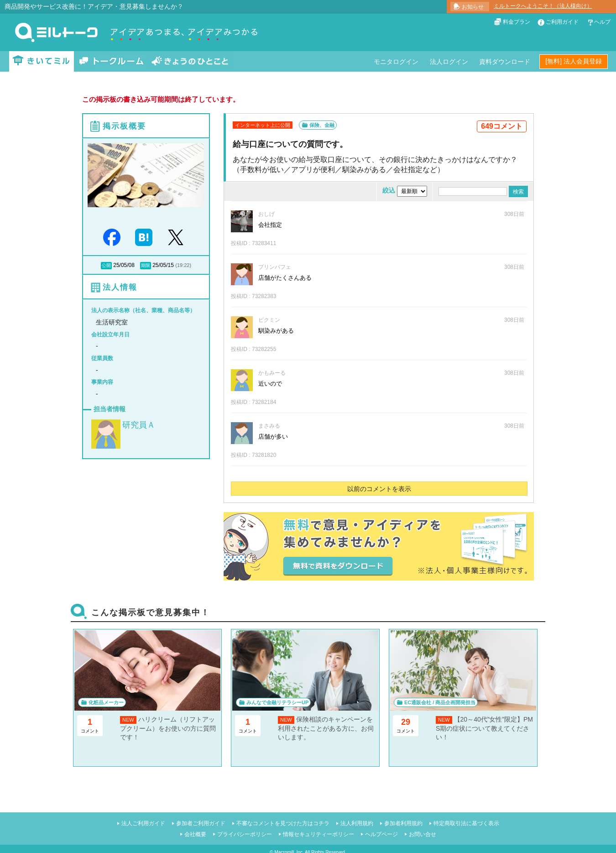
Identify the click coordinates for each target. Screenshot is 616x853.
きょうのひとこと (190, 61)
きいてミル (42, 61)
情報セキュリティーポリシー (318, 834)
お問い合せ (423, 834)
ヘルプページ (381, 834)
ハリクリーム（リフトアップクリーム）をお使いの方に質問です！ (168, 728)
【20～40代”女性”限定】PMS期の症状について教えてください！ (484, 728)
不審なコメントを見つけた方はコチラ (283, 823)
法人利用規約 (357, 823)
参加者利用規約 (403, 823)
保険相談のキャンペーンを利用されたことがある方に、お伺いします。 (326, 728)
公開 (106, 265)
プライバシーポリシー (245, 834)
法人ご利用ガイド (143, 823)
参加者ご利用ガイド (201, 823)
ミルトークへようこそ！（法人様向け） (543, 6)
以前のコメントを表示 (379, 489)
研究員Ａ (139, 425)
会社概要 (195, 834)
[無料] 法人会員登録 (574, 61)
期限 (146, 265)
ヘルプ (602, 22)
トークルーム (111, 61)
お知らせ (473, 7)
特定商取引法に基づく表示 (466, 823)
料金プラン (517, 22)
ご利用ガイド (562, 22)
